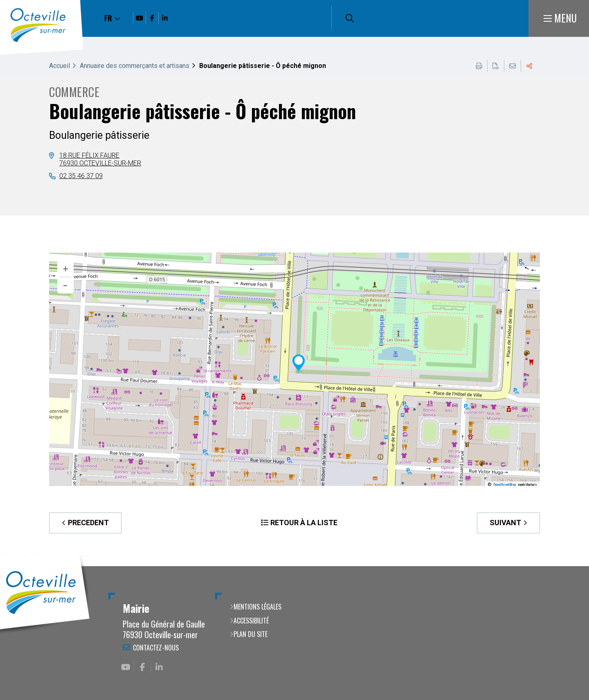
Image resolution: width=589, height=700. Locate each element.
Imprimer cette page (479, 66)
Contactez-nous (156, 648)
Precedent (88, 523)
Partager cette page (529, 66)
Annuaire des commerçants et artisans (135, 66)
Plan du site (251, 634)
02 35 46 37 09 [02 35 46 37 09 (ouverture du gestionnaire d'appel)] (81, 176)
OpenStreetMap (505, 485)
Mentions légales (257, 607)
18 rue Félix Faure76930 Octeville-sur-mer (100, 159)
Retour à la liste (304, 523)
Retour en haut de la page (571, 566)
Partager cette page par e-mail (513, 66)
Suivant (505, 523)
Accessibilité (251, 621)
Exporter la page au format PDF (496, 66)
